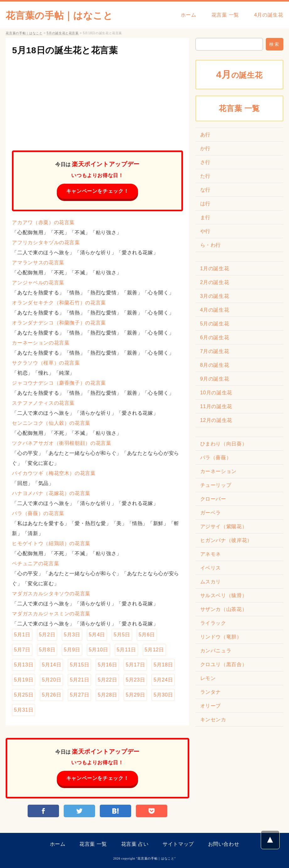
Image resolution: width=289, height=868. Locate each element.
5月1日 (22, 635)
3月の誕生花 (215, 296)
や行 (205, 231)
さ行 (205, 162)
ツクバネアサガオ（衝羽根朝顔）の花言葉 (62, 443)
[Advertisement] (97, 100)
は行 (205, 204)
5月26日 (51, 695)
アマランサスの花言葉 (38, 263)
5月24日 (163, 680)
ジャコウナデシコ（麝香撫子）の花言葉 (59, 383)
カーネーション (218, 471)
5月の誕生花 (215, 324)
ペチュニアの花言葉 (35, 563)
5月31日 (24, 710)
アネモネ (211, 554)
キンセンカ (213, 720)
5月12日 (154, 650)
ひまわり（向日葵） (224, 444)
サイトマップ (178, 844)
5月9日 (72, 650)
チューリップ (216, 485)
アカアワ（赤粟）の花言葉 (43, 222)
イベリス (211, 568)
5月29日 (135, 695)
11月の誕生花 (216, 406)
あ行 (205, 135)
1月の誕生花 (215, 268)
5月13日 (24, 665)
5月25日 (24, 695)
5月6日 (147, 635)
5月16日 (107, 665)
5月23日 (135, 680)
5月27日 (79, 695)
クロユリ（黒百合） (224, 664)
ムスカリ (211, 582)
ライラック (213, 623)
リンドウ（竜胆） (221, 637)
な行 (205, 190)
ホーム (189, 15)
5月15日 (79, 665)
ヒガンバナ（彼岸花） (226, 540)
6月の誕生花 (215, 337)
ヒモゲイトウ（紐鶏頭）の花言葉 (51, 543)
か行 (205, 148)
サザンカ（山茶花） (224, 609)
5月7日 (22, 650)
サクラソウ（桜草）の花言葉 (46, 363)
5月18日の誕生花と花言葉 (65, 50)
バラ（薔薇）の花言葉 (38, 513)
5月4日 (97, 635)
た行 (205, 176)
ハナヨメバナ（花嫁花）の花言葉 (51, 493)
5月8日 (47, 650)
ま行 (205, 217)
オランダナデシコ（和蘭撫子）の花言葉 (59, 323)
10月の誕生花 (216, 393)
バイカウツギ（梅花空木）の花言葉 (54, 473)
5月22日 (107, 680)
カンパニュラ (216, 651)
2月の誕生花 (215, 282)
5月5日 (122, 635)
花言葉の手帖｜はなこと (59, 16)
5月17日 (135, 665)
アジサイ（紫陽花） (224, 526)
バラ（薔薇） (216, 458)
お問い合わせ (224, 844)
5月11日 (126, 650)
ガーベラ (211, 513)
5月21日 (79, 680)
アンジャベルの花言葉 (38, 283)
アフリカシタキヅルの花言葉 (46, 242)
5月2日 (47, 635)
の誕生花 (239, 74)
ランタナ (211, 692)
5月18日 (163, 665)
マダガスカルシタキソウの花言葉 (51, 594)
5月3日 (72, 635)
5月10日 (99, 650)
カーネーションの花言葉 (41, 343)
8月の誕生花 (215, 365)
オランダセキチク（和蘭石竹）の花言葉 (59, 303)
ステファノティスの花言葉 (43, 403)
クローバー (213, 499)
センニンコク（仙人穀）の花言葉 (51, 423)
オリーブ (211, 706)
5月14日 (51, 665)
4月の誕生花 (269, 15)
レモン (208, 678)
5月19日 (24, 680)
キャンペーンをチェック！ (98, 191)
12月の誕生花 (216, 420)
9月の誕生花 (215, 379)
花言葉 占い (135, 844)
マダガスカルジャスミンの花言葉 (51, 614)
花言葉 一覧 (225, 15)
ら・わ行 (211, 245)
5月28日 (107, 695)
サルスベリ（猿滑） (224, 595)
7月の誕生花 (215, 351)
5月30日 (163, 695)
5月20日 (51, 680)
